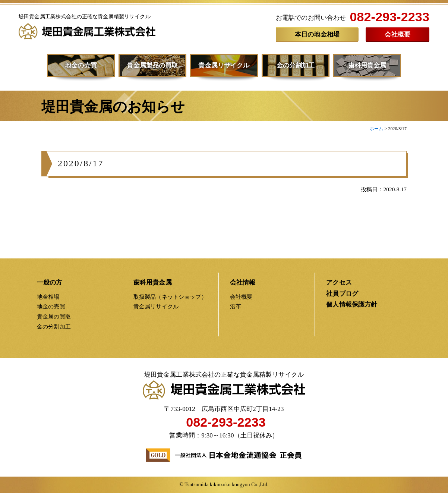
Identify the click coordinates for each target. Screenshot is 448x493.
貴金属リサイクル (224, 65)
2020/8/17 (81, 166)
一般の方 (50, 282)
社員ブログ (342, 294)
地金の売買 (81, 65)
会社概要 (397, 34)
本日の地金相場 (317, 34)
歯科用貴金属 (367, 65)
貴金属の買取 (54, 316)
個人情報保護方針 (352, 304)
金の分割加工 (296, 65)
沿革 (236, 306)
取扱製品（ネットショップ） (170, 297)
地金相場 (48, 297)
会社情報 (243, 282)
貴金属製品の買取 (152, 65)
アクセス (339, 282)
